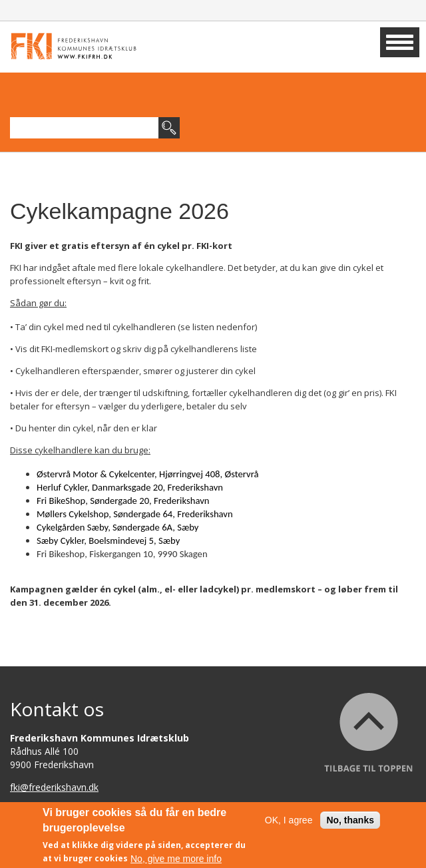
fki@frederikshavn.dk (54, 787)
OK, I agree (289, 823)
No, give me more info (176, 862)
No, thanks (350, 823)
